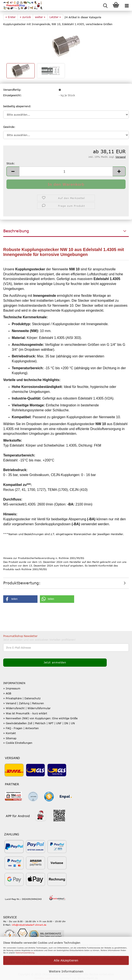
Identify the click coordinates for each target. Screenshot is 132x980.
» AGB (7, 693)
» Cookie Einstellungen (18, 743)
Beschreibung (16, 231)
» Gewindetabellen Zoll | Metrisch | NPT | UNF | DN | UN (39, 723)
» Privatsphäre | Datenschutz (22, 698)
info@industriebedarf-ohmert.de (29, 925)
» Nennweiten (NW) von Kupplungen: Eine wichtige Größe (40, 718)
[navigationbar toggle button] (127, 5)
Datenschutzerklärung (25, 953)
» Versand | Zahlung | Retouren (24, 703)
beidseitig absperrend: (17, 106)
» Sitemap (10, 738)
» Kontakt (10, 733)
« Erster (10, 17)
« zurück (25, 17)
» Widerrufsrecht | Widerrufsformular (27, 708)
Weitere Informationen (66, 971)
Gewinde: (9, 127)
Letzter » (55, 17)
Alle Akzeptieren (66, 960)
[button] (13, 171)
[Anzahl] (66, 171)
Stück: (11, 163)
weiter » (40, 17)
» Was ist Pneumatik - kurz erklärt (25, 713)
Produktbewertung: (22, 583)
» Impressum (12, 688)
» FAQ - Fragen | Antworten (21, 728)
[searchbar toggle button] (105, 5)
